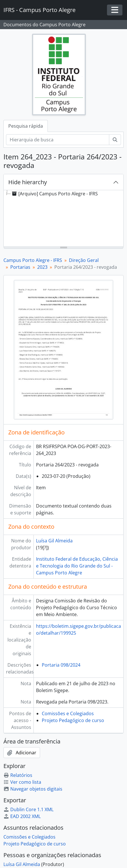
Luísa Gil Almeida (54, 541)
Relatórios (18, 775)
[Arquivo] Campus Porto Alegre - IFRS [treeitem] (54, 194)
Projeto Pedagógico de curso (73, 720)
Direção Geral (84, 260)
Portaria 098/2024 (61, 665)
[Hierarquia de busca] (58, 140)
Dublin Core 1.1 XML (28, 809)
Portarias (20, 267)
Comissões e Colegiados (68, 713)
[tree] (64, 219)
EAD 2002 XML (22, 816)
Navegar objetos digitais (33, 789)
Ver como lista (22, 782)
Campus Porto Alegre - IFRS (33, 260)
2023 (42, 267)
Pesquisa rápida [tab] (26, 126)
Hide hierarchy (28, 182)
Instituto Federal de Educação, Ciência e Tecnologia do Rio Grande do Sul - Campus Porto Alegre (77, 566)
